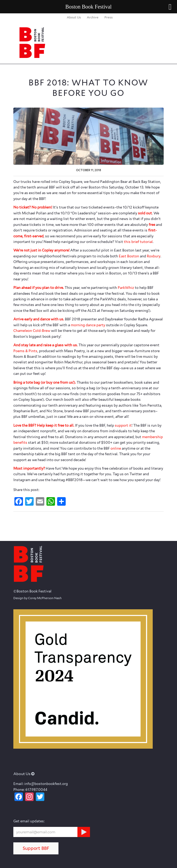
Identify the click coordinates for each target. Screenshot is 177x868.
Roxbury (154, 256)
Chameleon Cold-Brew (32, 331)
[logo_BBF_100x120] (74, 42)
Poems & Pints (25, 351)
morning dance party (88, 325)
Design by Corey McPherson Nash (38, 598)
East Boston (129, 256)
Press (109, 17)
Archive (93, 17)
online (116, 448)
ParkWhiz (126, 288)
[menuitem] (74, 17)
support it (123, 425)
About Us (74, 17)
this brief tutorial (138, 242)
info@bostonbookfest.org (46, 784)
